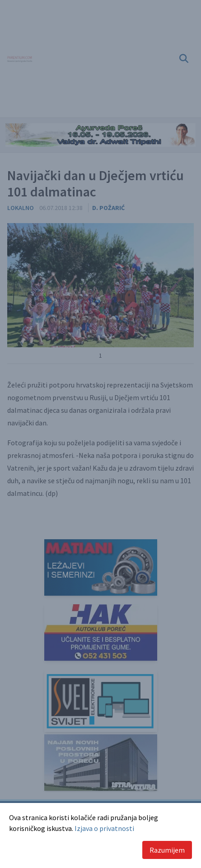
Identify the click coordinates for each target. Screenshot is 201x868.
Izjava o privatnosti (104, 828)
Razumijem (167, 850)
